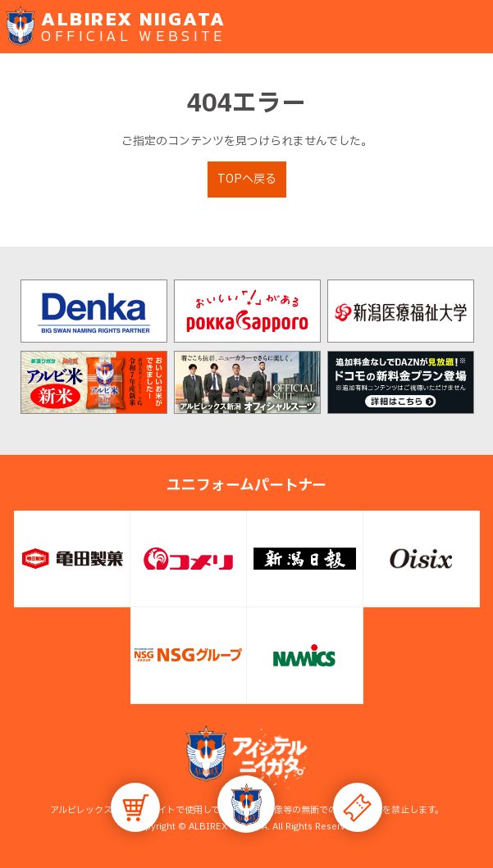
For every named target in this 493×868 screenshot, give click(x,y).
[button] (246, 804)
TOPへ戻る (247, 179)
